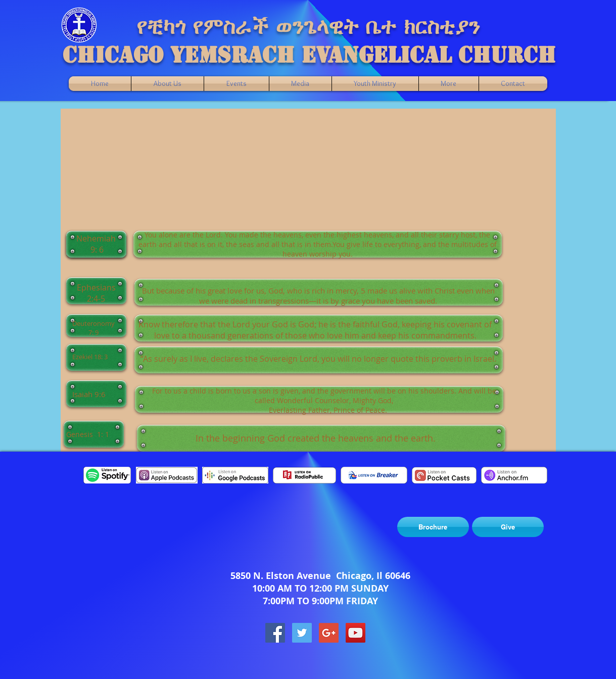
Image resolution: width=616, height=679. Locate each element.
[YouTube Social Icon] (356, 633)
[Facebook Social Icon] (275, 633)
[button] (300, 84)
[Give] (508, 527)
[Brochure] (433, 527)
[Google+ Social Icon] (329, 633)
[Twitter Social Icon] (302, 633)
